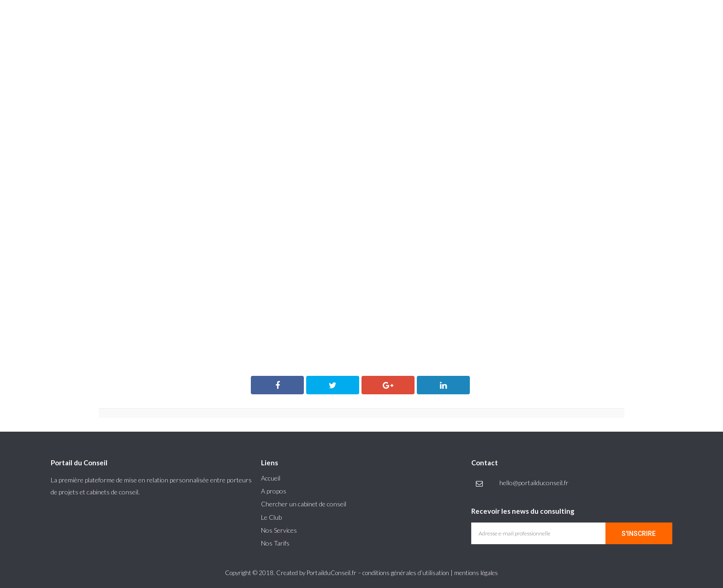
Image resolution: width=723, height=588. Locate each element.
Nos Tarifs (275, 543)
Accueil (271, 478)
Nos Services (279, 530)
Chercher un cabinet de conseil (304, 504)
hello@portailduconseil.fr (534, 483)
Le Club (271, 517)
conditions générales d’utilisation (406, 573)
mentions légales (476, 573)
